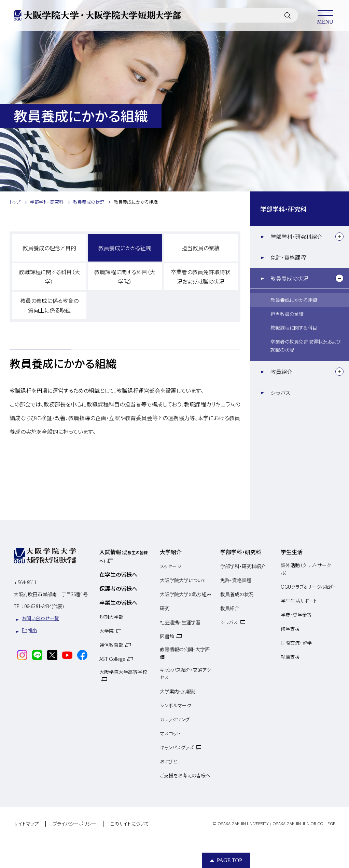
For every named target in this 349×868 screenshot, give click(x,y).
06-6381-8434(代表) (44, 606)
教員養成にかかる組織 (125, 248)
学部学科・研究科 (283, 209)
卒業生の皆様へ (118, 602)
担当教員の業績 (201, 248)
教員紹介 (281, 372)
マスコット (170, 733)
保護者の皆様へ (118, 588)
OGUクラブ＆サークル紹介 (308, 587)
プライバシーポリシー (74, 824)
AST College (112, 659)
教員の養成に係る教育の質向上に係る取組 (49, 305)
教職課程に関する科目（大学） (49, 277)
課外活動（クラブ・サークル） (306, 569)
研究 (165, 608)
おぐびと (168, 761)
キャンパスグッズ (177, 747)
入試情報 (124, 556)
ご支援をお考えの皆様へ (185, 775)
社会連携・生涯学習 (180, 622)
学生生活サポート (299, 601)
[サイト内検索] (288, 15)
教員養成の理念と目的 (49, 248)
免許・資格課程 (288, 257)
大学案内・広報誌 (178, 691)
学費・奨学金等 (296, 615)
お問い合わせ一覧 (40, 618)
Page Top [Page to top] (229, 860)
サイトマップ (26, 824)
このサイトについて (130, 824)
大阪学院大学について (183, 580)
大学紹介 (171, 552)
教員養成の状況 (289, 278)
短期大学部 (111, 617)
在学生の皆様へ (118, 574)
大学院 (107, 631)
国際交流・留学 (296, 643)
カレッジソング (175, 719)
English (29, 630)
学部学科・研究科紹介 (296, 237)
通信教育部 (111, 645)
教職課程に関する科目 (294, 328)
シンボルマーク (176, 705)
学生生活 (292, 552)
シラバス (280, 392)
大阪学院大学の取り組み (186, 594)
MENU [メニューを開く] (325, 15)
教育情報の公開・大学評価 (185, 653)
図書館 (167, 636)
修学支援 (290, 629)
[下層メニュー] (339, 237)
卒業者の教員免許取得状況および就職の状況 (201, 277)
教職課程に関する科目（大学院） (125, 277)
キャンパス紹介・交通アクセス (185, 673)
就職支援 (290, 657)
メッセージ (171, 566)
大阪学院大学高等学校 (123, 672)
